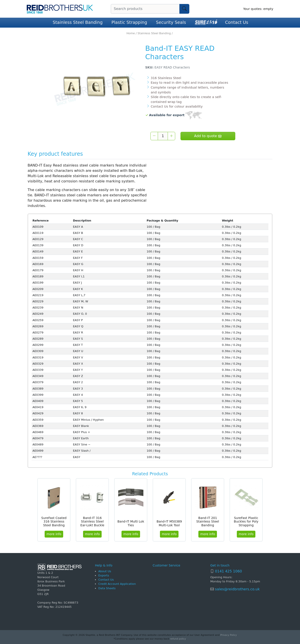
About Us (105, 571)
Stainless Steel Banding (78, 22)
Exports (104, 575)
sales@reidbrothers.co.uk (237, 589)
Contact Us (237, 22)
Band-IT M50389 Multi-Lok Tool (169, 523)
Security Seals (171, 22)
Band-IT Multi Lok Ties (131, 523)
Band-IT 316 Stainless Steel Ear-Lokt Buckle (92, 522)
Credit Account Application (117, 584)
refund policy (178, 639)
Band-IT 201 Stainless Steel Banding (208, 522)
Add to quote (208, 136)
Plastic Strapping (129, 22)
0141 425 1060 (228, 571)
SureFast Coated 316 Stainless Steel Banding (54, 522)
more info (54, 534)
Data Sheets (107, 588)
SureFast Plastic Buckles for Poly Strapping (246, 522)
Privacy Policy (228, 635)
